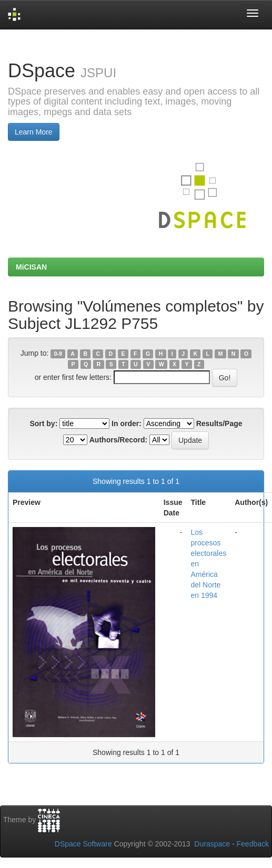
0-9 (58, 354)
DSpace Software (83, 844)
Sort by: (43, 423)
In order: (127, 423)
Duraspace (212, 844)
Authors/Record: (118, 440)
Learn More (34, 132)
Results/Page (219, 423)
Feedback (253, 844)
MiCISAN (31, 267)
